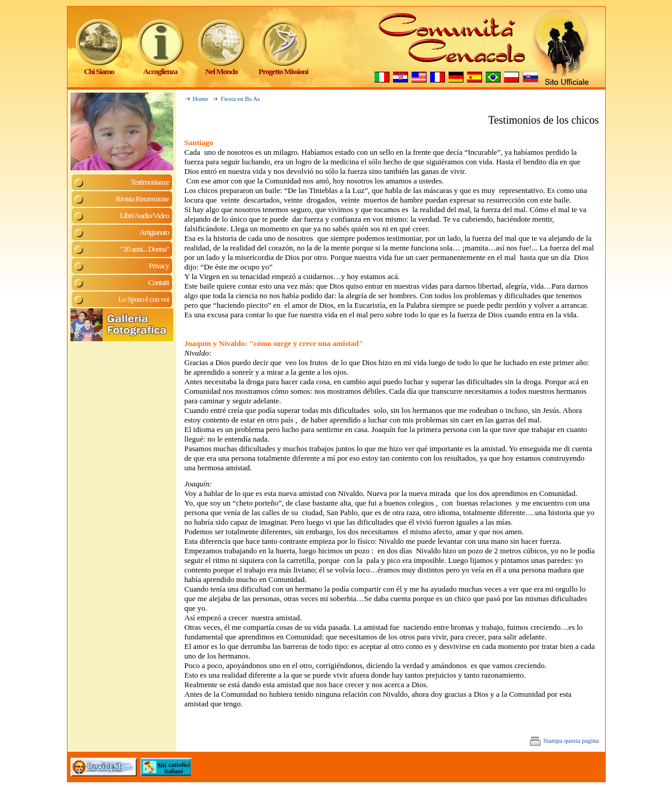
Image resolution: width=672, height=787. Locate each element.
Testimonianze (150, 182)
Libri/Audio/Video (145, 215)
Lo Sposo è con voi (144, 299)
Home (201, 99)
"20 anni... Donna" (144, 249)
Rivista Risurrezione (142, 199)
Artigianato (154, 232)
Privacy (159, 266)
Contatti (159, 282)
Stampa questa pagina (564, 741)
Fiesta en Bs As (240, 99)
